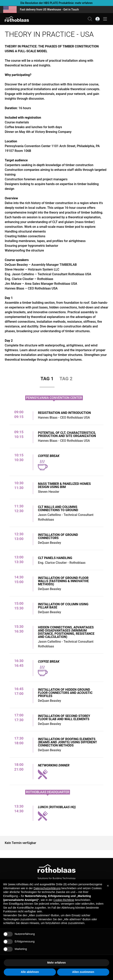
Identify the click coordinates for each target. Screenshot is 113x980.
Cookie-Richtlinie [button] (64, 900)
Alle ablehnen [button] (30, 972)
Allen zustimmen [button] (83, 972)
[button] (108, 886)
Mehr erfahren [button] (56, 963)
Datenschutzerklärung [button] (47, 888)
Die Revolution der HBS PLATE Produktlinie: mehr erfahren (56, 3)
